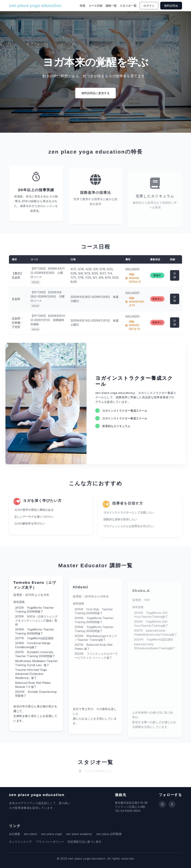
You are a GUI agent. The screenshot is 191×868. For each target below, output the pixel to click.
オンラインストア (20, 842)
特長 (83, 6)
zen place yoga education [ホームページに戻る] (35, 6)
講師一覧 (111, 6)
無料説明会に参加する (95, 93)
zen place (30, 834)
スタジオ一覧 (128, 6)
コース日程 (95, 6)
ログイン (149, 6)
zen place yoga (54, 834)
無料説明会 (171, 6)
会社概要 (15, 834)
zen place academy (83, 834)
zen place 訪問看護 (116, 834)
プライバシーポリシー (52, 842)
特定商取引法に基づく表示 (87, 842)
